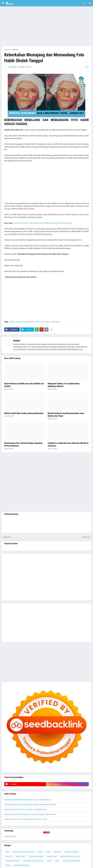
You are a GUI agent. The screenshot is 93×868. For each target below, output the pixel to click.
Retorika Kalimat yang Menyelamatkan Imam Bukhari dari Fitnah (66, 415)
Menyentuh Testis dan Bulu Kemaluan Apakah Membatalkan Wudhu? (30, 805)
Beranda (7, 50)
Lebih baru (7, 537)
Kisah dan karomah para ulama (28, 322)
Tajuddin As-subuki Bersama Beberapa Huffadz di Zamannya (68, 444)
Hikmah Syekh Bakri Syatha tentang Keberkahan (24, 413)
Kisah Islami (45, 322)
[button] (3, 3)
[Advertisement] (46, 26)
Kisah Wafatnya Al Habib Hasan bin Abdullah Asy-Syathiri (24, 385)
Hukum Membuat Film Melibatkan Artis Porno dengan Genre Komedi (30, 814)
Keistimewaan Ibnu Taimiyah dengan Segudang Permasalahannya (23, 444)
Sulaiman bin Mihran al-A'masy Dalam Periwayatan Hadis (26, 819)
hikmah (15, 50)
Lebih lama (86, 537)
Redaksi (17, 341)
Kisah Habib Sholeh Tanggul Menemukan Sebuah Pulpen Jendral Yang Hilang (42, 223)
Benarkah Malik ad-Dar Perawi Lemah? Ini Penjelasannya (26, 809)
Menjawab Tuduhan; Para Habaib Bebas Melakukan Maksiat (64, 385)
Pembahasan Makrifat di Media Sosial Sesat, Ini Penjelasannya (28, 800)
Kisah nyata (55, 322)
